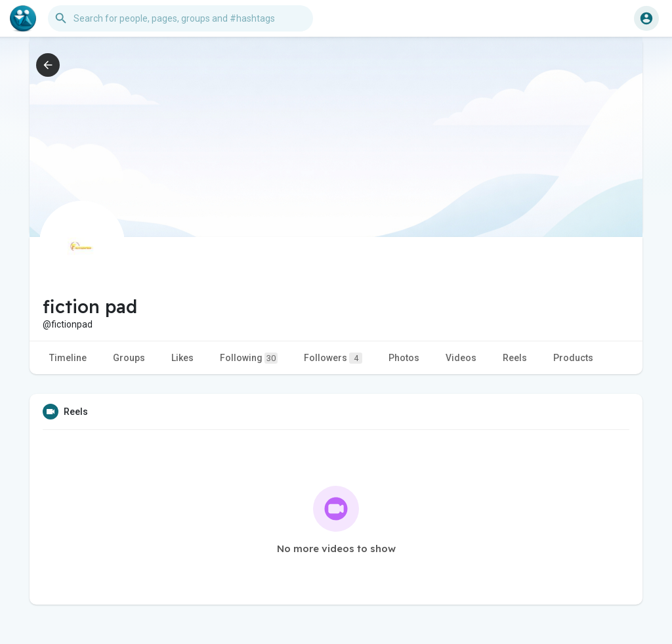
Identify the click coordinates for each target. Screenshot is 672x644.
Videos (461, 358)
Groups (129, 358)
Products (573, 358)
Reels (515, 358)
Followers (333, 358)
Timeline (68, 358)
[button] (180, 18)
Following (249, 358)
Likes (182, 358)
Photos (404, 358)
